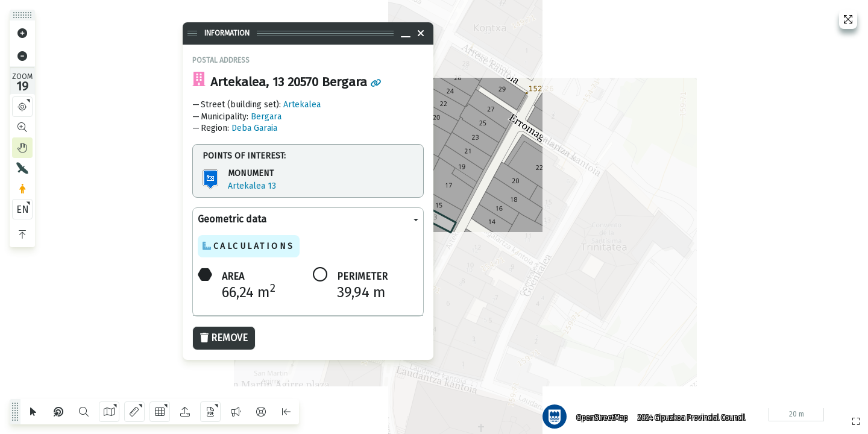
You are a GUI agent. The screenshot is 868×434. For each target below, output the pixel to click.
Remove (224, 338)
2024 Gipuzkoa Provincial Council (687, 413)
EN (23, 209)
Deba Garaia (254, 128)
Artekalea (302, 105)
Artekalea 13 (252, 186)
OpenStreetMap (597, 413)
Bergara (266, 117)
